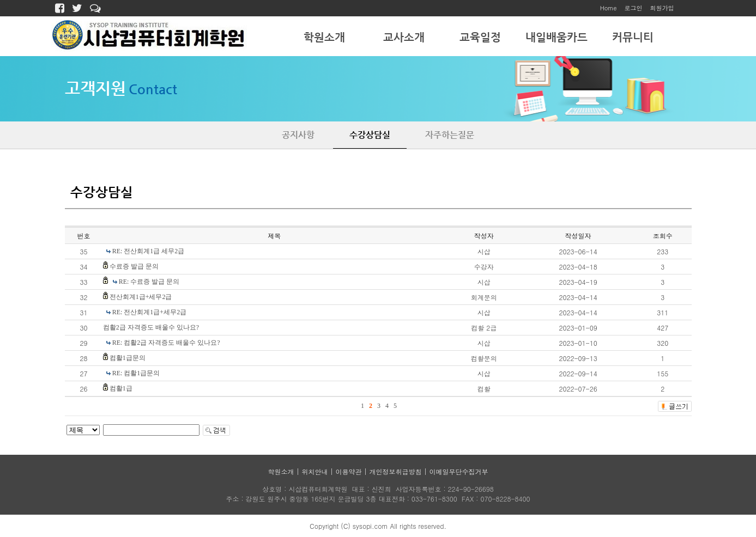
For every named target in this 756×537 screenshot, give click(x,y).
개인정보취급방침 (396, 471)
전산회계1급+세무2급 (141, 297)
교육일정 (480, 37)
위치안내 (315, 471)
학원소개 (324, 37)
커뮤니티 (633, 37)
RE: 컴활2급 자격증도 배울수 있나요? (166, 343)
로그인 (634, 8)
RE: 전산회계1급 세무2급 (149, 251)
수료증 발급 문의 (134, 266)
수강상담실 (370, 135)
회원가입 (662, 8)
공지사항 (298, 135)
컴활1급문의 (128, 358)
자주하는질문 (450, 135)
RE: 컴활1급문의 (136, 373)
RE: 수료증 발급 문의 (149, 282)
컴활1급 (121, 388)
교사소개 (404, 37)
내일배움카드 (557, 37)
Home (609, 8)
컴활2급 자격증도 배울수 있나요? (151, 327)
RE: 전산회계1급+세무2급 (149, 312)
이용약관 (349, 471)
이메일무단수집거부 (459, 471)
